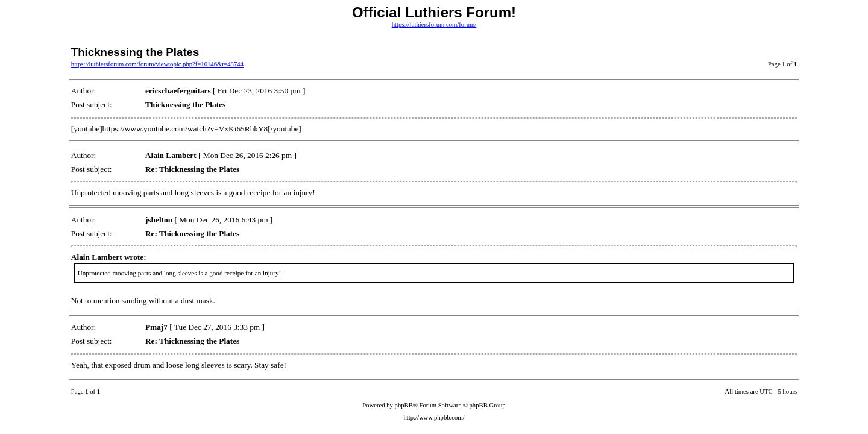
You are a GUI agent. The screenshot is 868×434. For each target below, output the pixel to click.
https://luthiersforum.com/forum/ (434, 24)
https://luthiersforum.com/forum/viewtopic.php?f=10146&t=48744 (157, 64)
